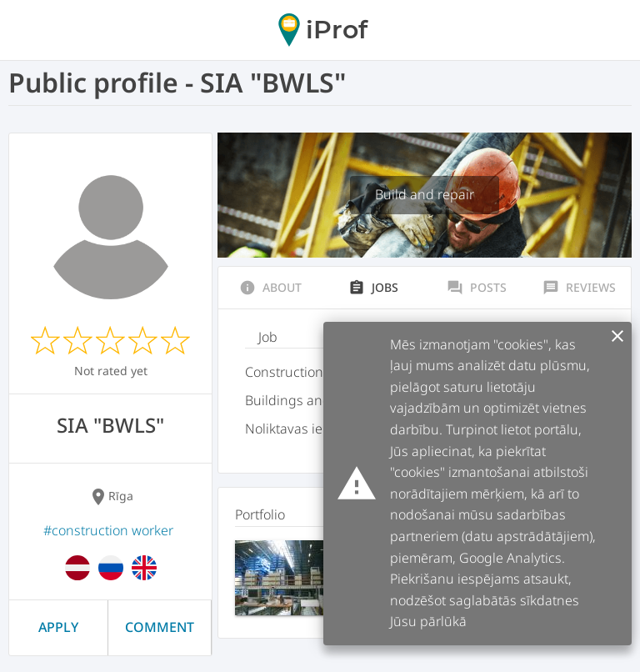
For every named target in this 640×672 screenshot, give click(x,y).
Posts (477, 288)
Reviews (579, 288)
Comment (160, 627)
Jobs (373, 288)
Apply (58, 627)
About (270, 288)
